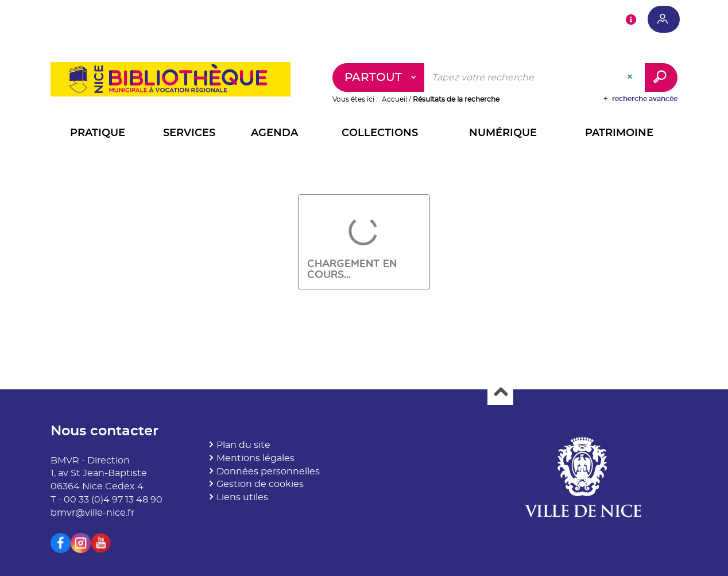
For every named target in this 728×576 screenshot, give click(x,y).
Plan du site (243, 445)
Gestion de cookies (260, 484)
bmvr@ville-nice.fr (92, 513)
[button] (98, 135)
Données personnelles (268, 471)
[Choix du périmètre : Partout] (379, 78)
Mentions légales (255, 458)
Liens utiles (242, 497)
